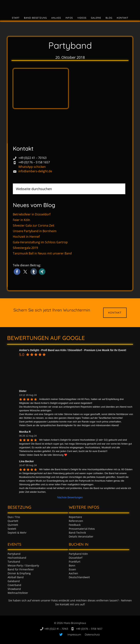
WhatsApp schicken (32, 167)
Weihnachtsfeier (18, 593)
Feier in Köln (21, 220)
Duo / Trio (14, 517)
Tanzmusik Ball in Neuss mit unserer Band (42, 253)
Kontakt (115, 313)
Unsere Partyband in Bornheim (35, 231)
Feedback (75, 525)
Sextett (12, 529)
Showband (14, 589)
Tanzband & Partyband (70, 7)
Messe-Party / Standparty (23, 565)
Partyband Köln (78, 554)
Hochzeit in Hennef (26, 237)
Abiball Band (16, 577)
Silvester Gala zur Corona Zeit (34, 225)
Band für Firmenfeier (21, 569)
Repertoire (75, 517)
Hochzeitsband (17, 558)
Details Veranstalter (81, 536)
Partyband (14, 554)
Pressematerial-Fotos (82, 529)
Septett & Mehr (17, 533)
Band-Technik (77, 533)
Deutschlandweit (79, 577)
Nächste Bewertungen (70, 497)
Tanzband (14, 562)
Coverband (14, 585)
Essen (72, 569)
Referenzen (76, 521)
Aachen (73, 573)
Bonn (72, 565)
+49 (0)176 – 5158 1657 (34, 162)
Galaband (14, 581)
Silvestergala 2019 (25, 248)
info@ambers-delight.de (35, 171)
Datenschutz (92, 635)
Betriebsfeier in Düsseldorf (32, 214)
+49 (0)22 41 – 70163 (32, 158)
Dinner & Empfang (19, 573)
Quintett (13, 525)
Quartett (13, 521)
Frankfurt (75, 562)
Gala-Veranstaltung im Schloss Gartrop (40, 242)
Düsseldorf (76, 558)
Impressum (74, 635)
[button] (17, 272)
